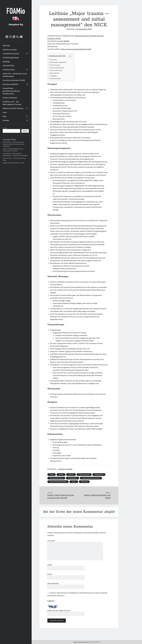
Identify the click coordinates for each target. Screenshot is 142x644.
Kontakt (6, 120)
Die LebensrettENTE (10, 84)
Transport (54, 60)
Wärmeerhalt (55, 73)
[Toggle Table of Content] (69, 56)
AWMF (66, 41)
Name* (50, 565)
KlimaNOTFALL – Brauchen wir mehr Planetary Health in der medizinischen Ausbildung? (14, 144)
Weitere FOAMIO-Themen (13, 108)
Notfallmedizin (99, 475)
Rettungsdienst (72, 478)
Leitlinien (71, 475)
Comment (51, 541)
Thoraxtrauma (55, 65)
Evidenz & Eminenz (10, 98)
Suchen (5, 128)
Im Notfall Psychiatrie (11, 53)
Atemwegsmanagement (58, 62)
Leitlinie (61, 475)
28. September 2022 (84, 29)
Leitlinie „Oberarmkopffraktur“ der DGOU (97, 496)
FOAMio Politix (9, 70)
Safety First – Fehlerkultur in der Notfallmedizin (15, 75)
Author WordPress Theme (81, 642)
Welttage (6, 62)
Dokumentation (56, 78)
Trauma (74, 482)
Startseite (6, 45)
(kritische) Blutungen (57, 68)
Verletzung (84, 482)
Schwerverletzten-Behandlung (91, 478)
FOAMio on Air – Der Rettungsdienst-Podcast (12, 103)
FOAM (52, 475)
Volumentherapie (56, 70)
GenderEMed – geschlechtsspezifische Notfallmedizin (11, 91)
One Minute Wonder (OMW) (14, 80)
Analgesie (53, 76)
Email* (50, 574)
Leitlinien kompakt (10, 49)
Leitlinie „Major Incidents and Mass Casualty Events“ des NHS (61, 496)
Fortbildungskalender (11, 57)
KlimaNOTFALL (9, 66)
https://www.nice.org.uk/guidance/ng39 (76, 49)
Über (5, 116)
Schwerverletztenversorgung (58, 482)
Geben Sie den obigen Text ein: (59, 610)
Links (5, 112)
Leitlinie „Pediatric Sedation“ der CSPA (14, 163)
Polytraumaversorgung (56, 478)
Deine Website (53, 583)
